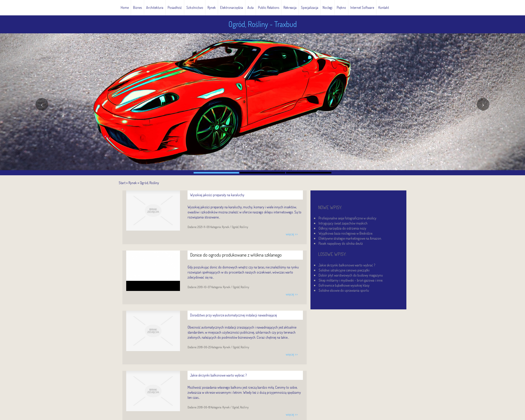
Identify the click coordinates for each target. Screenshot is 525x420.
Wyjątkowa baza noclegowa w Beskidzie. (346, 233)
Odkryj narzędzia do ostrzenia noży (342, 228)
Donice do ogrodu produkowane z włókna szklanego (236, 255)
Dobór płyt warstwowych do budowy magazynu (351, 275)
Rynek (133, 183)
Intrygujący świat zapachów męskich (343, 223)
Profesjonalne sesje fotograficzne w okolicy (347, 218)
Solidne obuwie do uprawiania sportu (344, 290)
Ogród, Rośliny (149, 183)
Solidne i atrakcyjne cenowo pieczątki (344, 270)
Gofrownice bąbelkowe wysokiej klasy (344, 285)
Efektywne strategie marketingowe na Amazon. (350, 238)
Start (122, 183)
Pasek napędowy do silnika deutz (341, 243)
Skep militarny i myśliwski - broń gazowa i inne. (351, 280)
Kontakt (384, 7)
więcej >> (292, 234)
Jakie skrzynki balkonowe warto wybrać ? (347, 265)
